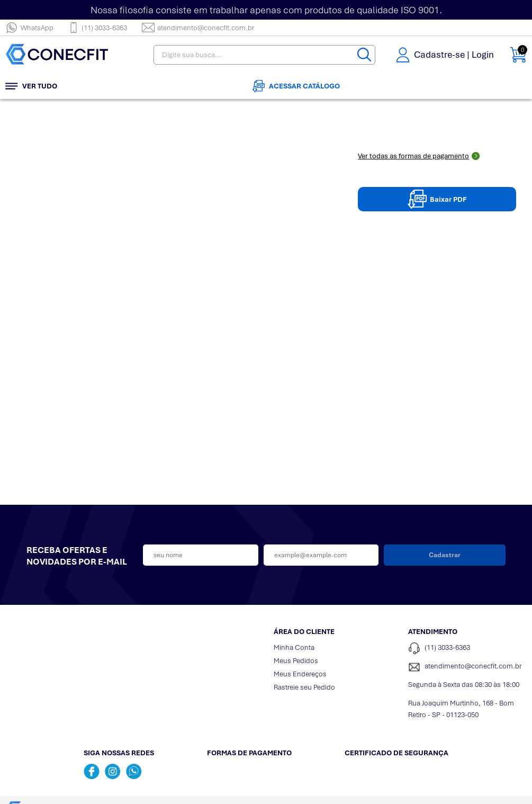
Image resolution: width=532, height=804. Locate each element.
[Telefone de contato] (467, 649)
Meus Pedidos (296, 661)
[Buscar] (364, 55)
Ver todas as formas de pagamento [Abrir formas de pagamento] (419, 156)
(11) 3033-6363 (98, 28)
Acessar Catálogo (296, 86)
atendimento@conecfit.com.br (198, 28)
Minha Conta (294, 647)
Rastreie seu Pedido (304, 687)
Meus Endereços (300, 674)
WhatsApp (29, 28)
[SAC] (467, 667)
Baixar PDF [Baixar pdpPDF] (437, 199)
